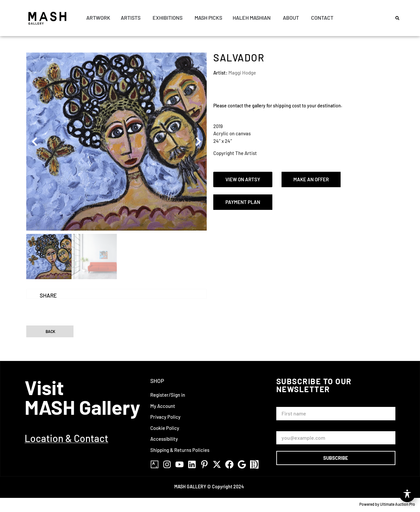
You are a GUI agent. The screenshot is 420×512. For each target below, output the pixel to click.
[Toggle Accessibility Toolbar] (407, 494)
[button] (397, 18)
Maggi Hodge (242, 73)
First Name (290, 404)
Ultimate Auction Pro (398, 504)
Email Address (293, 428)
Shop (157, 381)
